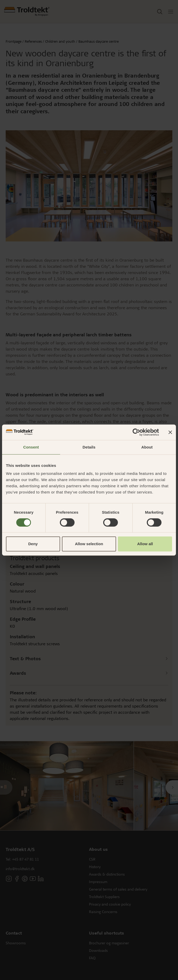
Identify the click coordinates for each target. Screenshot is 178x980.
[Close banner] (170, 432)
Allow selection (89, 544)
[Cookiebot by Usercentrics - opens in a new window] (136, 432)
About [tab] (147, 447)
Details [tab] (89, 447)
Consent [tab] (31, 447)
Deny (33, 544)
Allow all (145, 544)
